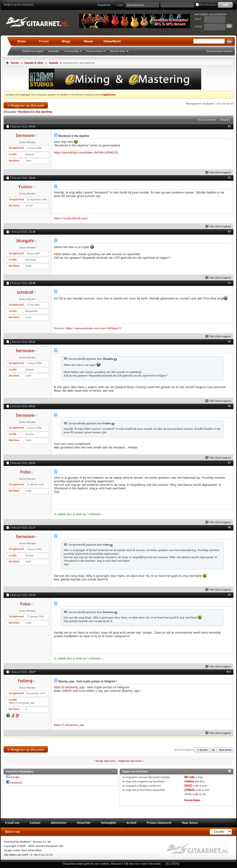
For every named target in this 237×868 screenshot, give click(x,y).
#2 (229, 178)
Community (71, 51)
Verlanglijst (108, 823)
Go (213, 750)
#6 (229, 406)
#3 (229, 232)
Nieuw (88, 41)
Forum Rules (192, 800)
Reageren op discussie (26, 105)
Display (225, 120)
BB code (189, 777)
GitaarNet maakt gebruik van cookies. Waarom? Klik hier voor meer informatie (112, 864)
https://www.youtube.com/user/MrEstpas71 (94, 328)
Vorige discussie (105, 761)
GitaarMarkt (112, 41)
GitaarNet (84, 823)
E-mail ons (12, 823)
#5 (229, 342)
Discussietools (207, 120)
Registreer (105, 5)
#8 (229, 527)
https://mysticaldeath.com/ (71, 218)
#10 (229, 672)
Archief (131, 823)
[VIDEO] (189, 790)
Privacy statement (159, 823)
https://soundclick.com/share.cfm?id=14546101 (86, 152)
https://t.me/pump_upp (69, 687)
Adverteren (59, 823)
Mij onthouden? (206, 5)
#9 (229, 595)
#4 (229, 283)
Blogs (66, 41)
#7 (229, 463)
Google (15, 777)
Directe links (118, 51)
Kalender (54, 51)
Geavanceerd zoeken (220, 51)
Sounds (53, 63)
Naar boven (226, 750)
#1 (229, 126)
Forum (44, 41)
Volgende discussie (130, 761)
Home (22, 41)
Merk (198, 19)
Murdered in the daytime (35, 112)
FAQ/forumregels (33, 51)
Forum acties (94, 51)
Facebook (16, 783)
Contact (35, 823)
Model (198, 26)
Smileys (189, 781)
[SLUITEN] (172, 864)
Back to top (12, 832)
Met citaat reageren (218, 173)
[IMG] (188, 786)
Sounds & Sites (34, 63)
